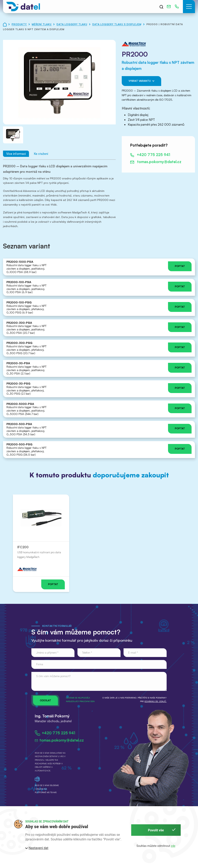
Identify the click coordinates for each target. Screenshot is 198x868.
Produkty (20, 24)
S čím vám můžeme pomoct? (53, 676)
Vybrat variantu (141, 81)
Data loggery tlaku (72, 24)
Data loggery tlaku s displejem (117, 24)
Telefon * (87, 652)
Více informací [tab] (16, 154)
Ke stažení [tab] (41, 154)
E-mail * (133, 652)
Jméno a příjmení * (47, 652)
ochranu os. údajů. (156, 701)
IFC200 (23, 547)
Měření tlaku (42, 24)
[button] (189, 7)
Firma (40, 664)
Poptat (180, 266)
